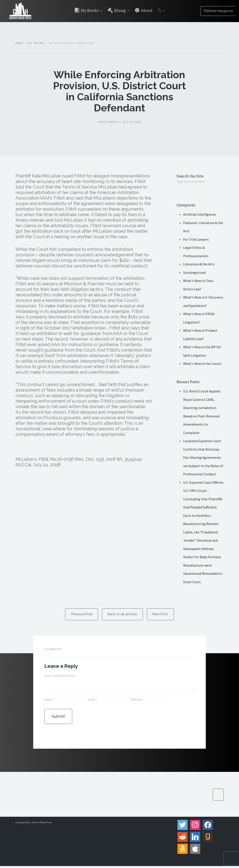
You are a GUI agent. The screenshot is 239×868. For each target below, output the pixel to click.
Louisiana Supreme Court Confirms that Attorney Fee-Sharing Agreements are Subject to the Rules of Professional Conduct (203, 458)
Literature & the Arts (199, 265)
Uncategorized (194, 273)
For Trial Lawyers (196, 240)
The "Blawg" (36, 43)
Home (19, 43)
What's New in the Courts (202, 364)
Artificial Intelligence (199, 215)
